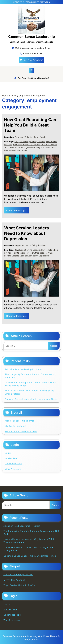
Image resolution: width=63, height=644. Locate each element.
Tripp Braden (41, 137)
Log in (8, 453)
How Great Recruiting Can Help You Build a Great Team (30, 125)
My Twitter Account (15, 426)
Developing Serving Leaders (32, 142)
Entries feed (12, 458)
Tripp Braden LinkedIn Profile (21, 431)
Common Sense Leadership (32, 37)
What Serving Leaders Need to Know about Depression (27, 233)
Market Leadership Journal (19, 421)
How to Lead (10, 150)
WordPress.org (13, 469)
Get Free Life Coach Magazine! (32, 78)
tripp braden (22, 150)
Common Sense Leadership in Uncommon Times (31, 399)
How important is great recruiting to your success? (33, 147)
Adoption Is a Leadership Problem (23, 369)
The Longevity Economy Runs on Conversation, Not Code (30, 376)
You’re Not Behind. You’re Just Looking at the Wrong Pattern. (30, 392)
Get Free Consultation (32, 60)
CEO (16, 142)
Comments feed (13, 464)
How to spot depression (23, 253)
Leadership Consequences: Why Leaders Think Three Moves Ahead (30, 384)
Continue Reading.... (17, 210)
